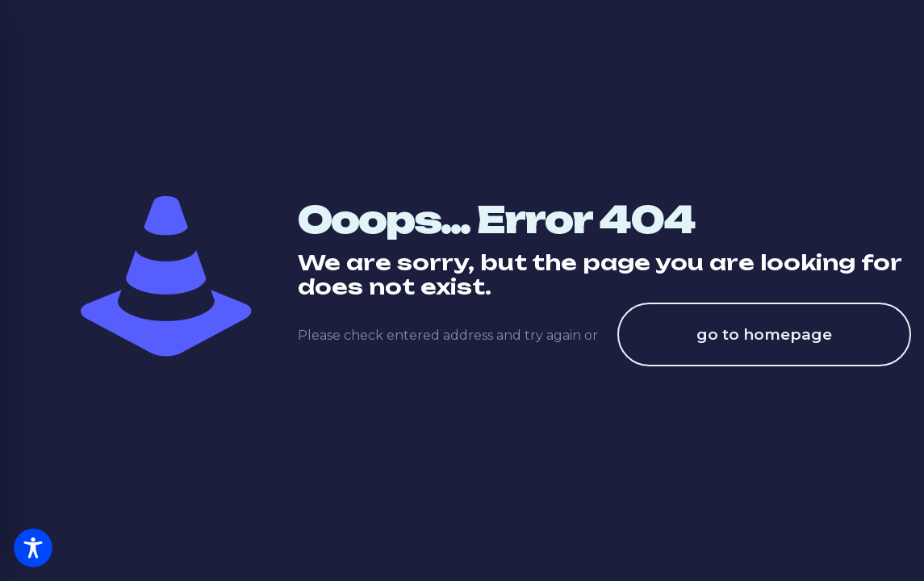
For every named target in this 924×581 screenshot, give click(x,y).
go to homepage (764, 334)
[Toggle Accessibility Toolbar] (33, 548)
